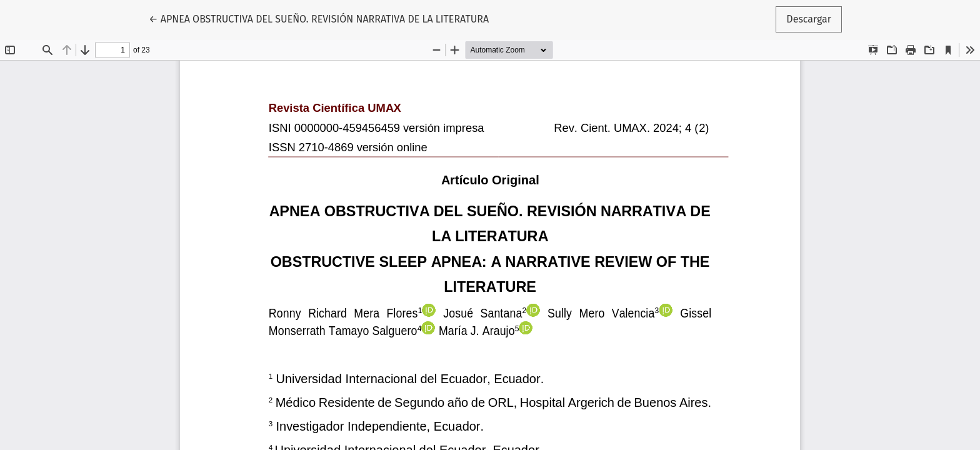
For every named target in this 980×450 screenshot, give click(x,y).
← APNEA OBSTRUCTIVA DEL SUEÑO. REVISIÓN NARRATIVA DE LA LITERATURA (319, 18)
